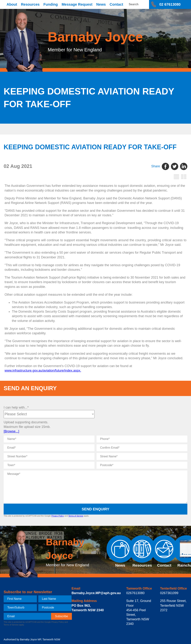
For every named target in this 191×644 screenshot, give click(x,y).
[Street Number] (49, 456)
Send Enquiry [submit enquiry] (96, 509)
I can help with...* (16, 407)
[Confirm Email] (142, 448)
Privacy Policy (58, 516)
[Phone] (142, 439)
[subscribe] (61, 616)
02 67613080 (170, 4)
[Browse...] (11, 431)
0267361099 (169, 593)
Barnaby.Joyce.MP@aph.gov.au (96, 593)
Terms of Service (76, 516)
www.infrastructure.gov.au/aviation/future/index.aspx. (43, 371)
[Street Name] (142, 456)
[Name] (49, 439)
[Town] (49, 465)
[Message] (95, 487)
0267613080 (135, 593)
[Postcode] (142, 465)
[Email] (49, 448)
